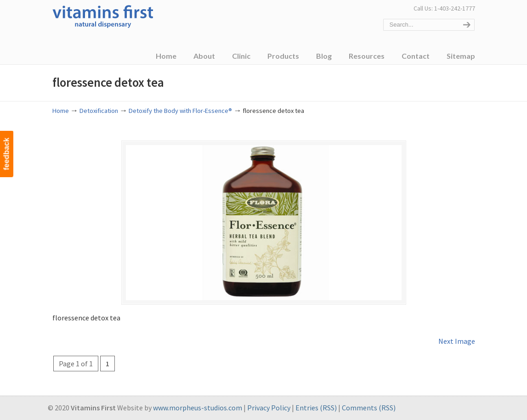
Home (61, 111)
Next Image (457, 341)
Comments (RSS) (369, 408)
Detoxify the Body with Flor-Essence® (180, 111)
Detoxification (99, 111)
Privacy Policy (269, 408)
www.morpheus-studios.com (198, 408)
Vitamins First (103, 16)
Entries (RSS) (316, 408)
